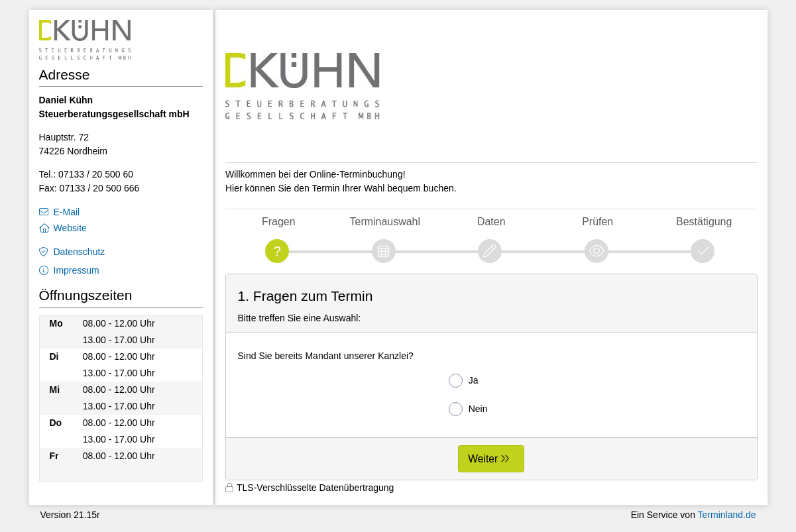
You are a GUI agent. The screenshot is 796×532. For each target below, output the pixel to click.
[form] (491, 377)
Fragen (279, 222)
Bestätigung (704, 222)
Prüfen (597, 222)
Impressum (77, 270)
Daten (491, 222)
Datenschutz (80, 252)
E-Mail (67, 212)
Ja (464, 381)
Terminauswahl (385, 222)
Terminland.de (727, 515)
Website (70, 228)
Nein (468, 409)
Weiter (483, 459)
